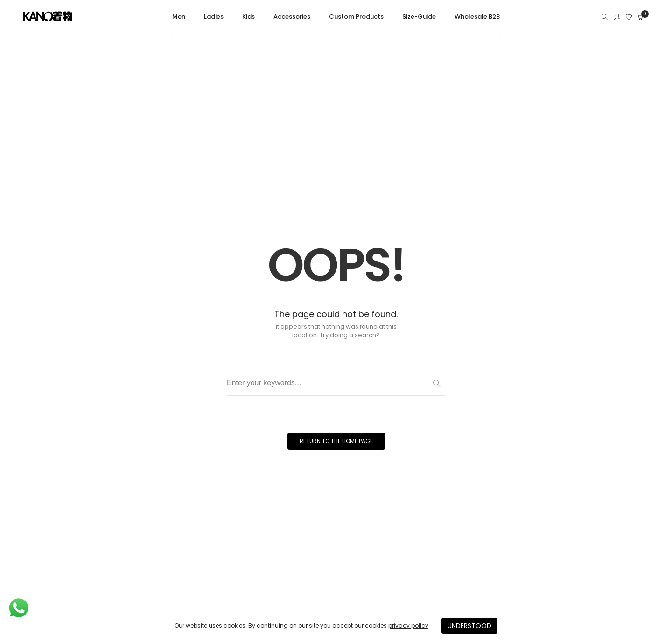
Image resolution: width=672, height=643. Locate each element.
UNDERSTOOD (469, 626)
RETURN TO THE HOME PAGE (336, 441)
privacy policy (408, 625)
